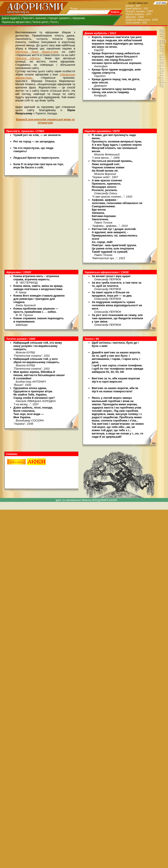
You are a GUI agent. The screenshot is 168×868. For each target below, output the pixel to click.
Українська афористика (16, 22)
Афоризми (78, 18)
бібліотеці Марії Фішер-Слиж (37, 52)
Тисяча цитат (40, 22)
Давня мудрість (11, 18)
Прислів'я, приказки (34, 18)
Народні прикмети (59, 18)
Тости (54, 22)
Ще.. (154, 99)
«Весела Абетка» (28, 58)
